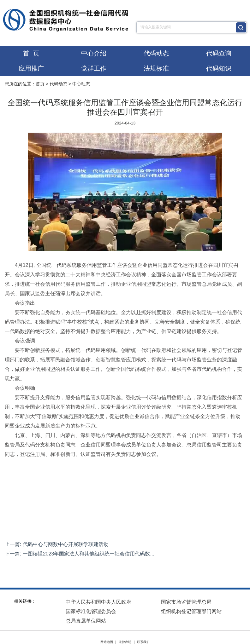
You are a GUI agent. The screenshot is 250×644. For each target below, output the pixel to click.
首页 (40, 84)
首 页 (31, 53)
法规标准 (156, 68)
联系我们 (143, 642)
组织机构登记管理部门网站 (191, 611)
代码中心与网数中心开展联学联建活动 (66, 544)
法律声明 (125, 642)
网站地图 (107, 642)
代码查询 (219, 53)
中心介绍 (94, 53)
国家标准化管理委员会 (91, 611)
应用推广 (31, 68)
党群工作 (94, 68)
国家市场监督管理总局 (186, 602)
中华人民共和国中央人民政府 (98, 602)
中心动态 (81, 84)
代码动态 (156, 53)
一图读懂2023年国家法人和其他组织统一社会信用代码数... (89, 554)
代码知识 (219, 68)
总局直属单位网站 (86, 621)
